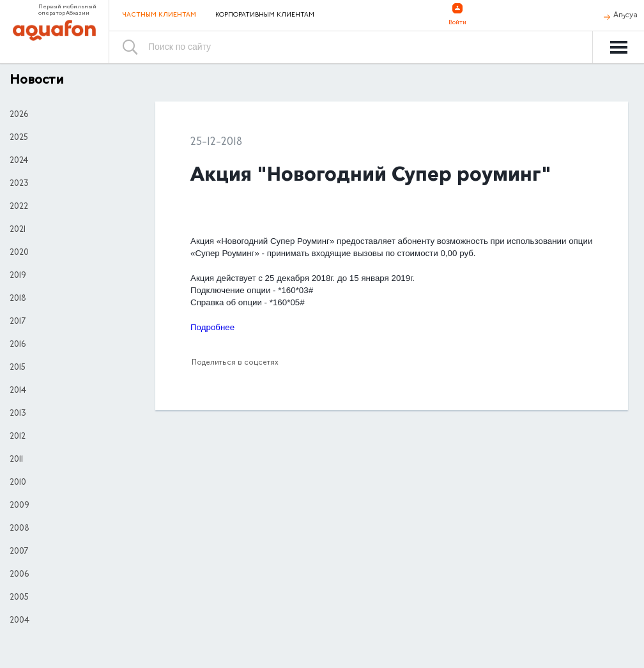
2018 (18, 299)
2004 (19, 621)
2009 (19, 506)
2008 (19, 529)
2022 (19, 207)
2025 (19, 138)
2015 (18, 368)
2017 (18, 322)
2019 (18, 276)
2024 (19, 161)
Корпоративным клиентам (265, 15)
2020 (19, 253)
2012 (18, 437)
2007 (19, 552)
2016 (18, 345)
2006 (19, 575)
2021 (18, 230)
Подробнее (214, 327)
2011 (16, 460)
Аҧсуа (625, 15)
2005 (19, 598)
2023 (19, 184)
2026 (19, 115)
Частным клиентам (159, 15)
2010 (18, 483)
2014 (18, 391)
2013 (18, 414)
